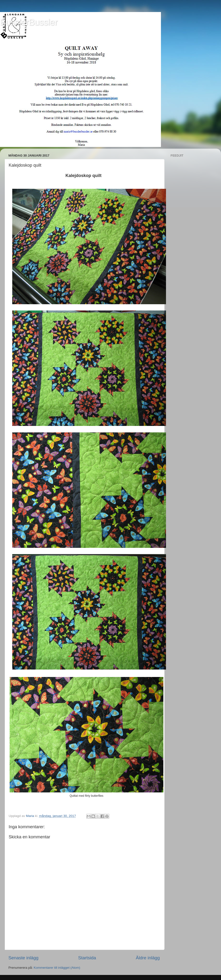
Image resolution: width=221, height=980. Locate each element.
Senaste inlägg (23, 958)
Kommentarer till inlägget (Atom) (57, 968)
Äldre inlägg (148, 958)
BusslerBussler (29, 22)
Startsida (87, 958)
